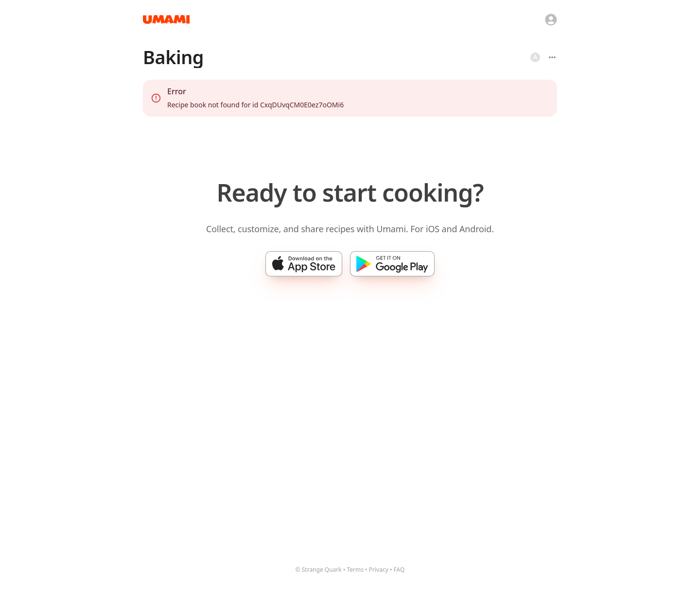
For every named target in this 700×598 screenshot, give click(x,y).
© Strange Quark (319, 570)
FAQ (399, 570)
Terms (355, 570)
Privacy (379, 570)
